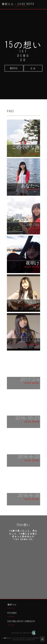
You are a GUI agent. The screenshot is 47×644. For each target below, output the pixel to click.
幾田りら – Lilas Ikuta (18, 4)
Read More (32, 154)
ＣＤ (33, 68)
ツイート (11, 608)
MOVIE (14, 68)
